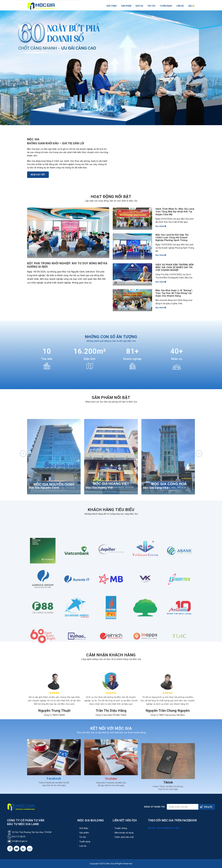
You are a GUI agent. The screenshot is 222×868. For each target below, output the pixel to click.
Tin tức (151, 6)
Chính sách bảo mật (124, 837)
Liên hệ (180, 6)
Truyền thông (121, 828)
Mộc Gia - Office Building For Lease (164, 828)
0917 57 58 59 (16, 837)
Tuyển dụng (166, 6)
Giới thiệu (112, 6)
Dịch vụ (139, 6)
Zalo (30, 849)
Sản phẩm (126, 6)
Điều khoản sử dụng (124, 833)
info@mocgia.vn (19, 841)
